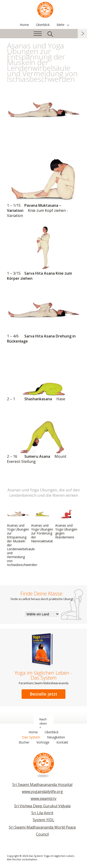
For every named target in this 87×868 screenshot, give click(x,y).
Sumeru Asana (43, 436)
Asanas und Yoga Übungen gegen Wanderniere (66, 523)
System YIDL (43, 820)
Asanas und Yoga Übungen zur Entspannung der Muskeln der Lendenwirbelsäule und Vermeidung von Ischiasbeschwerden (22, 537)
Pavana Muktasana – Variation (43, 188)
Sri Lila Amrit (42, 813)
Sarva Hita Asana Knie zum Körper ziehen (43, 253)
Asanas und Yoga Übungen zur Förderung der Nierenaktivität (42, 525)
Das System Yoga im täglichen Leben (45, 9)
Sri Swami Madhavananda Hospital (42, 785)
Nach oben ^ (43, 723)
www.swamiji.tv (43, 798)
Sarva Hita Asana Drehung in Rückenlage (43, 316)
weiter (82, 34)
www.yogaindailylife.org (42, 792)
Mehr (61, 25)
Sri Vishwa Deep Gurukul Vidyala (42, 806)
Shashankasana (43, 376)
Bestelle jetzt (43, 694)
